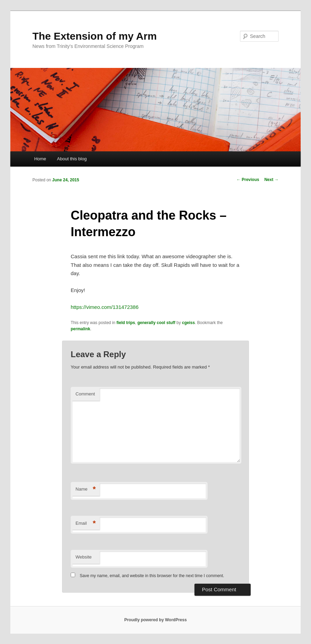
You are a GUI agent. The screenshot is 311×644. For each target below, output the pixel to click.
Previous (248, 180)
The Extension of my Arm (95, 36)
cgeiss (188, 323)
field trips (126, 323)
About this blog (72, 159)
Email (86, 524)
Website (84, 557)
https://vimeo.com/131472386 (105, 307)
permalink (81, 329)
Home (40, 159)
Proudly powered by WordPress (155, 620)
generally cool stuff (156, 323)
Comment (85, 394)
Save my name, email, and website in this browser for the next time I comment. (152, 576)
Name (86, 489)
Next (272, 180)
